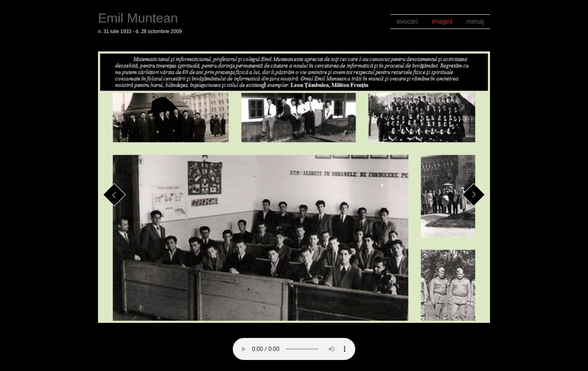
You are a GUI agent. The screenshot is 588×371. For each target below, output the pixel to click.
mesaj (475, 21)
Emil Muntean (138, 18)
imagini (442, 21)
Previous (115, 195)
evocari (407, 21)
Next (474, 195)
